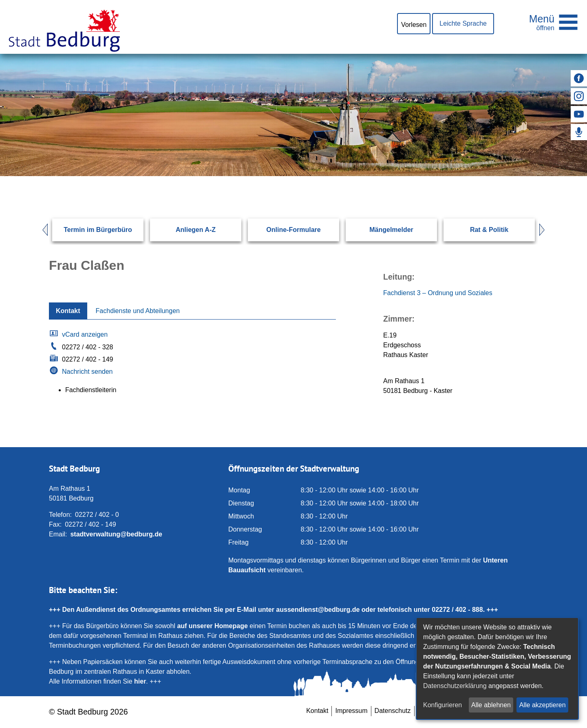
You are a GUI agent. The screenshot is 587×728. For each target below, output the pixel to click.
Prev (41, 230)
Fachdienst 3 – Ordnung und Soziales (438, 293)
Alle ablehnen (491, 705)
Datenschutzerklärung (455, 686)
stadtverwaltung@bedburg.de (116, 534)
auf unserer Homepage (212, 626)
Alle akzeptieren (543, 705)
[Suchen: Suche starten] (512, 176)
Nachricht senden (87, 372)
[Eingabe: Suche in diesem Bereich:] (284, 176)
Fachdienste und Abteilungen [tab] (138, 311)
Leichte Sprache (463, 23)
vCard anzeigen (85, 334)
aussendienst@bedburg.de (318, 610)
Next (546, 230)
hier (140, 681)
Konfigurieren (442, 705)
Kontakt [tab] (68, 311)
